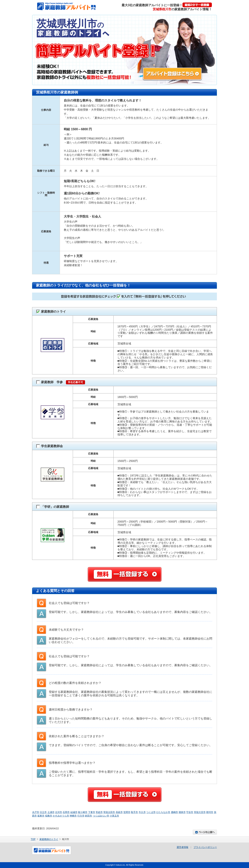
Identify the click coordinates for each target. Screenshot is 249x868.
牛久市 (142, 812)
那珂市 (210, 812)
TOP (33, 839)
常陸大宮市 (200, 812)
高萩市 (119, 812)
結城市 (74, 812)
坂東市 (41, 816)
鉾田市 (89, 816)
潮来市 (182, 812)
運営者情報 (182, 847)
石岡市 (66, 812)
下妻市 (92, 812)
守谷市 (190, 812)
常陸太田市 (109, 812)
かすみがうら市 (61, 816)
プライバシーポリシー (205, 847)
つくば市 (151, 812)
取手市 (134, 812)
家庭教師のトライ (51, 312)
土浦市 (51, 812)
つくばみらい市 (101, 816)
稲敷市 (49, 816)
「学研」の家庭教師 (53, 507)
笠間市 (127, 812)
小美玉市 (114, 816)
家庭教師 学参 (61, 382)
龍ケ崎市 (83, 812)
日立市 (43, 812)
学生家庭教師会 (50, 446)
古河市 (59, 812)
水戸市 (36, 812)
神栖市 (73, 816)
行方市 (81, 816)
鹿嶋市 (174, 812)
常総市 (99, 812)
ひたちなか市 (163, 812)
